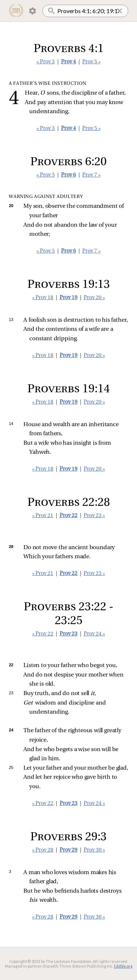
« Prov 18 (43, 298)
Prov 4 (68, 62)
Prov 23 (68, 634)
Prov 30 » (94, 850)
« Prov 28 (43, 850)
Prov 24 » (94, 634)
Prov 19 (68, 298)
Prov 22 (68, 516)
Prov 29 (68, 850)
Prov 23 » (94, 516)
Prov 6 (68, 175)
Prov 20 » (94, 298)
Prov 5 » (91, 62)
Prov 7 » (91, 175)
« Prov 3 (46, 62)
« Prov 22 (43, 634)
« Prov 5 (46, 175)
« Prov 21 (43, 516)
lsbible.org (123, 966)
